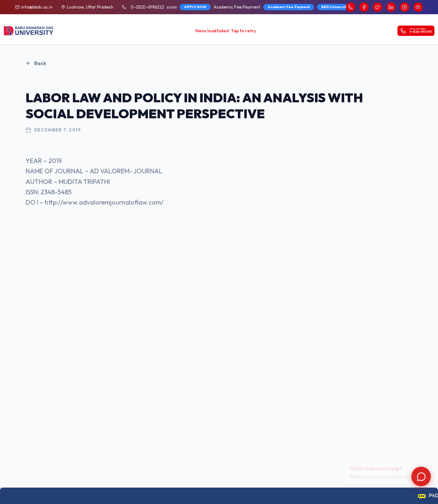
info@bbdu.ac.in (37, 7)
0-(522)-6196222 (147, 7)
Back (36, 63)
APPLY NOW (183, 7)
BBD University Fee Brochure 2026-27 (344, 7)
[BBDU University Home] (29, 31)
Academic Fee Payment (276, 7)
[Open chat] (421, 476)
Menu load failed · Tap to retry (226, 31)
